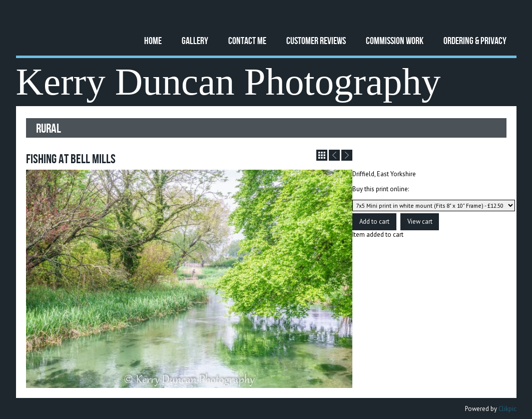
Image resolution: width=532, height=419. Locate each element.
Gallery (195, 40)
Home (153, 40)
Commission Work (395, 40)
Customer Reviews (316, 40)
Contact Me (247, 40)
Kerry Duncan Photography (228, 82)
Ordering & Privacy (475, 40)
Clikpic (507, 409)
